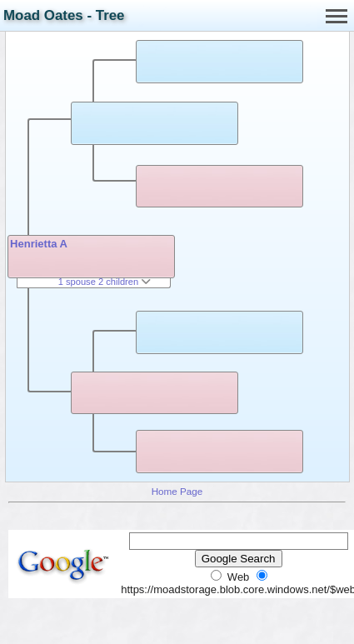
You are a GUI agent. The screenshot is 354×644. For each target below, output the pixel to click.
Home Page (177, 491)
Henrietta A (39, 244)
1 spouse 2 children (105, 282)
